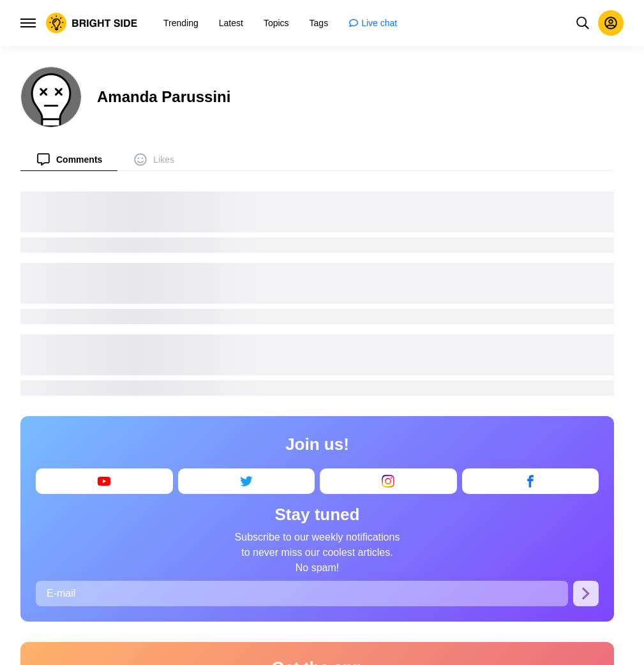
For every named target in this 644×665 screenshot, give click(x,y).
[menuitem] (69, 159)
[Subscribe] (586, 594)
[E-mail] (302, 594)
